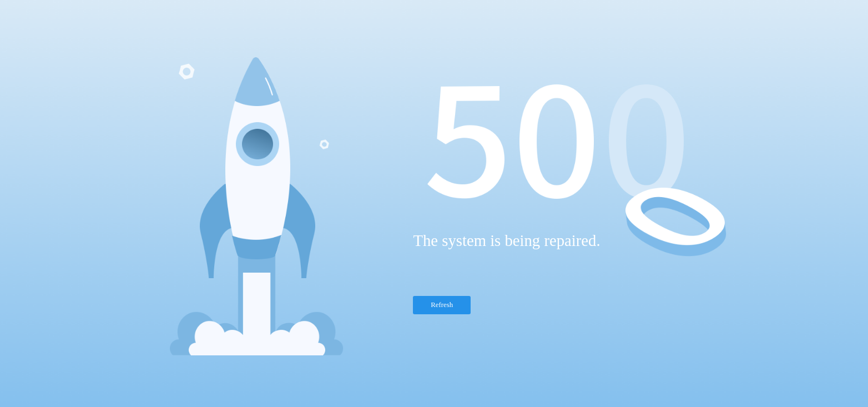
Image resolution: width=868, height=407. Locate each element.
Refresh (442, 305)
